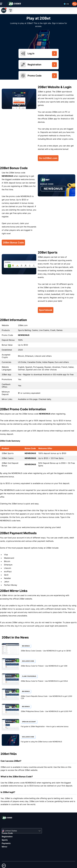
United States (11, 831)
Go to (48, 158)
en (68, 4)
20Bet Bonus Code (13, 243)
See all (11, 10)
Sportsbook (46, 310)
